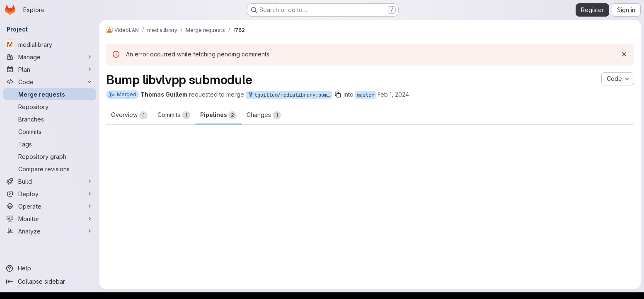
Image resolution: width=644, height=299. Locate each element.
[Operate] (50, 206)
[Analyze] (50, 231)
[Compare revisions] (50, 169)
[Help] (50, 268)
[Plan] (50, 69)
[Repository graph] (50, 156)
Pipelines (218, 115)
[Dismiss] (624, 54)
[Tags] (50, 144)
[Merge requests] (50, 94)
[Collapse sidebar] (50, 282)
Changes (264, 115)
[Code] (50, 82)
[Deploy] (50, 194)
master (366, 95)
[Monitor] (50, 219)
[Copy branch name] (338, 95)
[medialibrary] (50, 44)
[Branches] (50, 119)
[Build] (50, 181)
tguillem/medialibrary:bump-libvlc (290, 95)
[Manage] (50, 57)
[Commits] (50, 131)
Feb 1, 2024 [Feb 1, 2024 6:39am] (393, 94)
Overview (129, 115)
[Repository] (50, 107)
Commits (174, 115)
